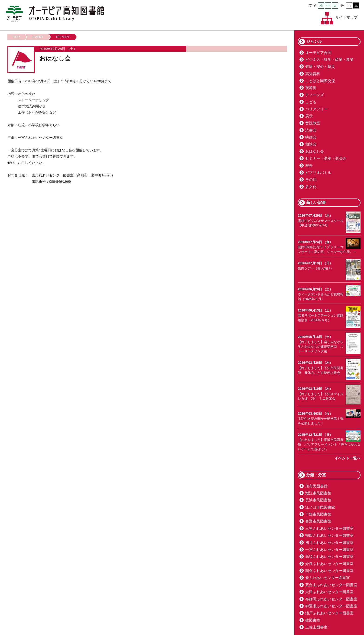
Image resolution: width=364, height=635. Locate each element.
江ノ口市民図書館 (320, 507)
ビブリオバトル (318, 173)
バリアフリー (316, 109)
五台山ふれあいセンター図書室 (331, 585)
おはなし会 (315, 151)
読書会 (311, 130)
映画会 (311, 137)
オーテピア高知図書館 (55, 14)
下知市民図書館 (318, 514)
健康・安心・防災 (320, 67)
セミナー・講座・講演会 (326, 158)
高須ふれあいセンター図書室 (329, 557)
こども (311, 102)
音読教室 (313, 123)
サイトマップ (346, 17)
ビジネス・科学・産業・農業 (329, 60)
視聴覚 (311, 88)
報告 (309, 166)
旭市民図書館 (316, 486)
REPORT (63, 37)
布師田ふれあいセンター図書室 (331, 599)
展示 (309, 116)
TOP (17, 37)
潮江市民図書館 (318, 493)
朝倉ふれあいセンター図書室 (329, 571)
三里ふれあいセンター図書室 (329, 528)
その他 (311, 180)
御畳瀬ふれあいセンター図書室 (331, 606)
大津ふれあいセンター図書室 (329, 592)
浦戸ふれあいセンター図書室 (329, 613)
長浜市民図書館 (318, 500)
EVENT (38, 37)
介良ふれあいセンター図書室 (329, 564)
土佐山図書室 (316, 627)
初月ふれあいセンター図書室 (329, 543)
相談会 (311, 144)
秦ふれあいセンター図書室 (328, 578)
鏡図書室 (313, 620)
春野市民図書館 (318, 521)
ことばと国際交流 (320, 81)
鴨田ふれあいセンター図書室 (329, 535)
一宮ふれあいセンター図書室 (329, 550)
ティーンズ (315, 95)
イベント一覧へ (348, 458)
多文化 (311, 187)
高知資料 (313, 74)
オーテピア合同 (318, 53)
